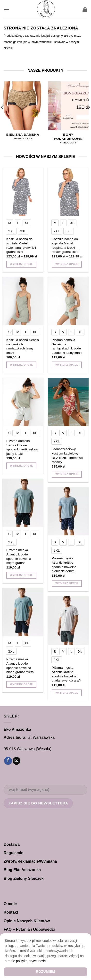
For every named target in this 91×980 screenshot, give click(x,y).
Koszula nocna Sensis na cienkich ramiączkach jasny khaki (23, 346)
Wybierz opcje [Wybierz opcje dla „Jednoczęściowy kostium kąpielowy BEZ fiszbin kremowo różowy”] (67, 474)
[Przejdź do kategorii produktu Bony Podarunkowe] (68, 115)
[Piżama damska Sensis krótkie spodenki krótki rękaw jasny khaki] (23, 402)
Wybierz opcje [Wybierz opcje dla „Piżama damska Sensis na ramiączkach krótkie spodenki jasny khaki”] (67, 365)
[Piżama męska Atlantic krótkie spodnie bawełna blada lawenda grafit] (68, 621)
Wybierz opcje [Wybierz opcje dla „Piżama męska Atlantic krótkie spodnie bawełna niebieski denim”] (67, 583)
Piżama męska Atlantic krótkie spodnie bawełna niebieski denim (64, 565)
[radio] (10, 223)
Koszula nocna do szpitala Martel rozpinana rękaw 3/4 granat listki (21, 245)
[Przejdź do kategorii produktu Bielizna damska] (23, 113)
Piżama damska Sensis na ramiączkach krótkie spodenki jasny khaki (67, 346)
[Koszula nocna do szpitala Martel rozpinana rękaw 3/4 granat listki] (23, 192)
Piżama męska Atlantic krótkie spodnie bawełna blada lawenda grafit (66, 674)
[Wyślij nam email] (17, 761)
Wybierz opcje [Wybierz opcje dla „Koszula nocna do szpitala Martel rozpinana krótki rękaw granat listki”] (67, 264)
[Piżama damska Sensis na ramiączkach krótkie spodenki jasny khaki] (68, 301)
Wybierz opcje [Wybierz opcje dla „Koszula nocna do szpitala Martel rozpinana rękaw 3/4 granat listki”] (21, 264)
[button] (7, 9)
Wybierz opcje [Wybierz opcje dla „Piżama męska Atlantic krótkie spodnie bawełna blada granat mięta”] (21, 684)
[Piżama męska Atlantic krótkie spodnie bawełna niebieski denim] (68, 511)
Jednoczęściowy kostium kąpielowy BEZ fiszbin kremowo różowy (67, 455)
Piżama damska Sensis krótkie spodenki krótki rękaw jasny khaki (22, 447)
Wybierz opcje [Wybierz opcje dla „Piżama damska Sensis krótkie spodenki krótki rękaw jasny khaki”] (21, 466)
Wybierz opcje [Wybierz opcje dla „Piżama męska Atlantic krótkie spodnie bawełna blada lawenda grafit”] (67, 693)
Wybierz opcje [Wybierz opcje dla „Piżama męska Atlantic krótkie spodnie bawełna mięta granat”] (21, 575)
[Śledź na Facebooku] (8, 761)
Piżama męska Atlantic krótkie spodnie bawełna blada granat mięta (20, 666)
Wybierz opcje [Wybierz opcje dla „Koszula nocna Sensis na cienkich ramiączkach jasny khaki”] (21, 365)
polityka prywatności (31, 961)
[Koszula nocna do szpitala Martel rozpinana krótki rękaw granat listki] (68, 192)
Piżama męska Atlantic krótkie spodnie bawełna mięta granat (19, 556)
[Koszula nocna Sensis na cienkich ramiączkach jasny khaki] (23, 301)
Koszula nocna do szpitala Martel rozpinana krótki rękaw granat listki (65, 245)
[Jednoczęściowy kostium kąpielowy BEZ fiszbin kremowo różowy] (68, 402)
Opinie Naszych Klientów (27, 921)
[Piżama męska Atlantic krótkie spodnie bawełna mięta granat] (23, 503)
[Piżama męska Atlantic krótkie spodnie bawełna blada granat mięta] (23, 612)
